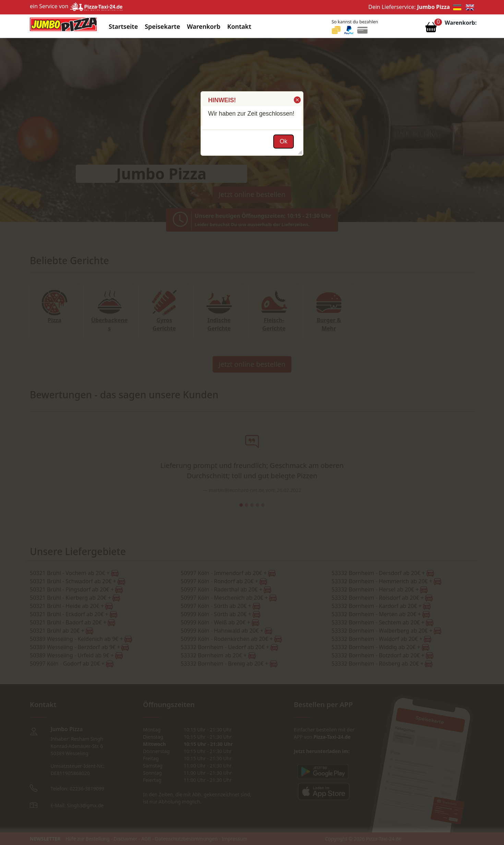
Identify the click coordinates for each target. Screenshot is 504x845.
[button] (297, 100)
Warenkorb (204, 26)
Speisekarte (162, 26)
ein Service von (76, 6)
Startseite (123, 26)
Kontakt (239, 26)
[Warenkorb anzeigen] (431, 29)
